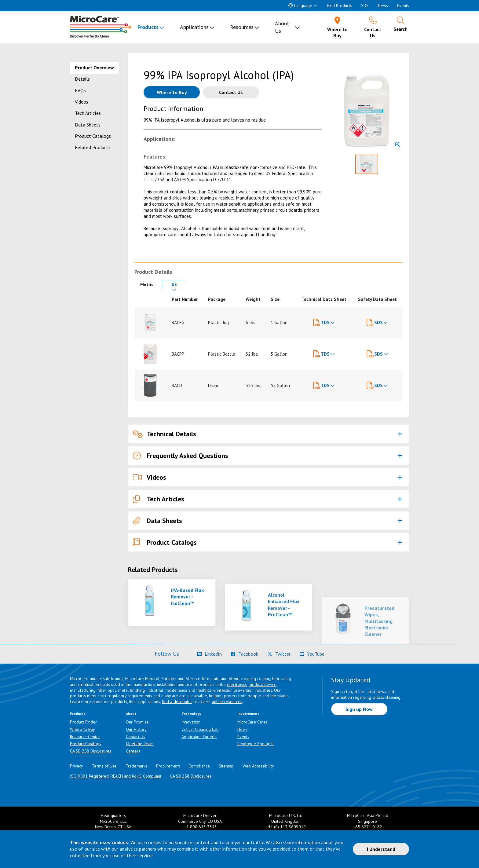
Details (82, 79)
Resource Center (85, 737)
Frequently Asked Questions (181, 456)
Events (403, 5)
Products (148, 27)
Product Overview (94, 68)
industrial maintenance (167, 690)
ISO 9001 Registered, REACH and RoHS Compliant (116, 776)
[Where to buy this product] (172, 92)
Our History (136, 729)
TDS (325, 322)
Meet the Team (140, 744)
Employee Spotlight (256, 744)
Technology (191, 714)
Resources (242, 27)
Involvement (248, 714)
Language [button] (300, 5)
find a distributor (177, 701)
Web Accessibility (258, 766)
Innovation (191, 722)
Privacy (77, 766)
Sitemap (226, 766)
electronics (237, 684)
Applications (194, 27)
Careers (133, 751)
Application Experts (199, 737)
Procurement (168, 766)
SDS (365, 5)
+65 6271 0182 (368, 827)
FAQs (80, 90)
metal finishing (132, 690)
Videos (82, 102)
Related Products (93, 147)
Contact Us (135, 737)
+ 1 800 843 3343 (200, 827)
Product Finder (83, 722)
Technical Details (165, 434)
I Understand (381, 849)
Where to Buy (82, 729)
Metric (150, 284)
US (179, 284)
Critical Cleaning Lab (200, 729)
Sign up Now (359, 709)
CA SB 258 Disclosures (91, 751)
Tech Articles (88, 113)
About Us (282, 27)
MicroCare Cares (252, 722)
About (131, 714)
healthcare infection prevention (225, 690)
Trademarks (136, 766)
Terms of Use (104, 766)
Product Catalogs (93, 136)
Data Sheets (88, 125)
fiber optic (107, 690)
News (383, 5)
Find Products (340, 5)
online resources (227, 701)
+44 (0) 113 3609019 (286, 827)
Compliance (199, 766)
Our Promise (137, 722)
